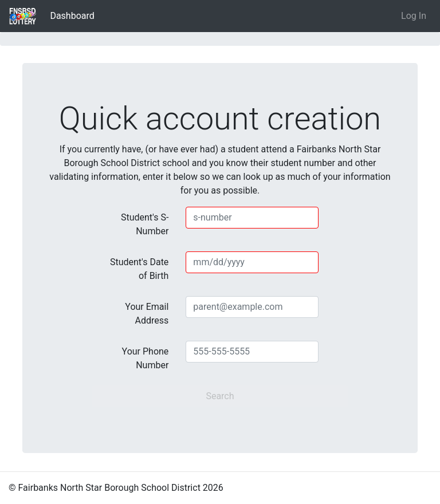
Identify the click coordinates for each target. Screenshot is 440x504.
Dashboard (74, 15)
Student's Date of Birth (139, 269)
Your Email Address (147, 314)
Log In (414, 16)
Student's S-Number (145, 224)
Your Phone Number (146, 358)
